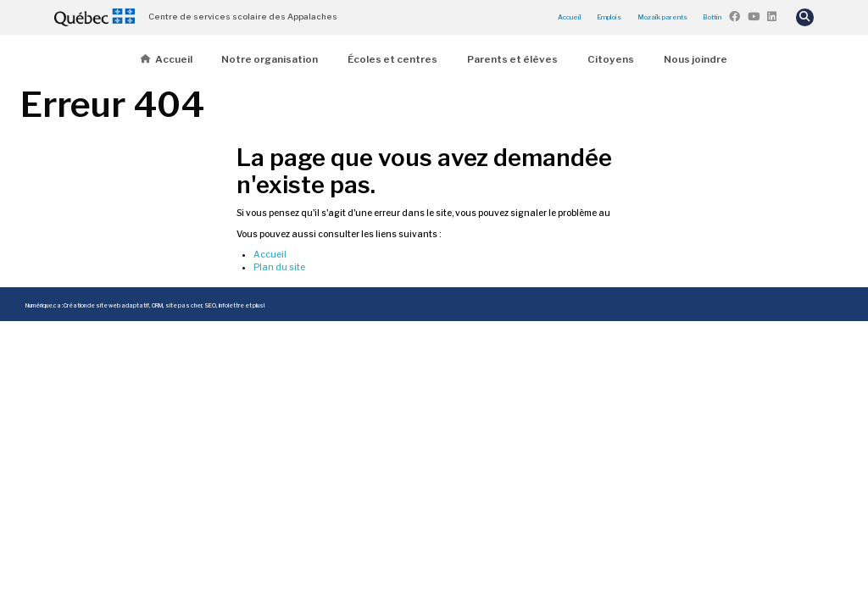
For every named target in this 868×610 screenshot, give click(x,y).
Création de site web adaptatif (106, 306)
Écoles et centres (392, 59)
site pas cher (184, 306)
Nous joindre (696, 59)
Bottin (712, 17)
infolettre (231, 306)
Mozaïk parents (662, 17)
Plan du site (279, 267)
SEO (210, 306)
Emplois (609, 17)
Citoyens (611, 59)
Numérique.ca (43, 306)
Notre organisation (270, 59)
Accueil (570, 17)
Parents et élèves (512, 59)
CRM (157, 306)
